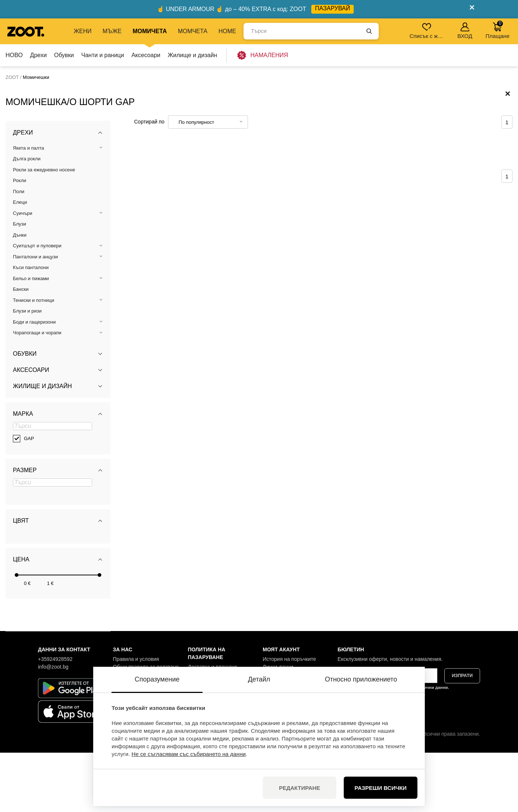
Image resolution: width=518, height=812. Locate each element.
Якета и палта (28, 207)
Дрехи (38, 55)
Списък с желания (427, 31)
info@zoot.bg (53, 726)
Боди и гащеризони (34, 381)
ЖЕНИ (83, 31)
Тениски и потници (34, 359)
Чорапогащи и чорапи (37, 392)
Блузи (20, 283)
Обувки (64, 55)
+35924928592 (55, 718)
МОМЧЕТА (193, 31)
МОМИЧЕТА (150, 31)
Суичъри (23, 272)
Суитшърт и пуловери (37, 305)
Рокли (20, 240)
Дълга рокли (27, 218)
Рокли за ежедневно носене (44, 229)
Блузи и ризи (27, 370)
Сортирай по (149, 181)
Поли (19, 250)
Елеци (20, 262)
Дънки (20, 294)
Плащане (498, 30)
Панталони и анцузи (35, 316)
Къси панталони (31, 327)
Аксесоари (146, 55)
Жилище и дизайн (192, 55)
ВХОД (465, 31)
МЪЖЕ (112, 31)
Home (227, 31)
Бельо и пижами (31, 337)
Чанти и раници (103, 55)
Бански (21, 349)
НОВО (14, 55)
